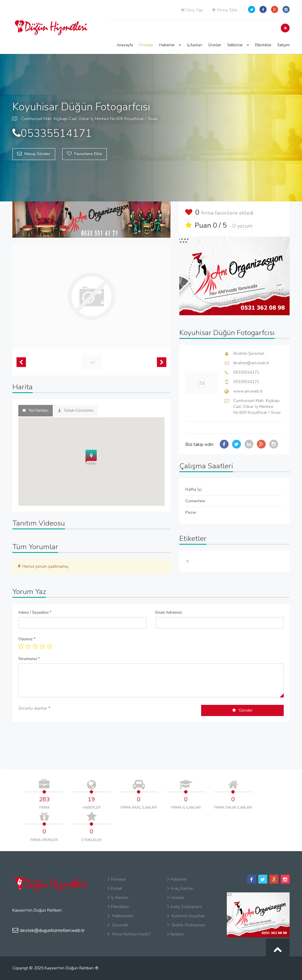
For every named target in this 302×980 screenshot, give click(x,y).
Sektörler (238, 45)
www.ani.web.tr (248, 391)
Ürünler (215, 45)
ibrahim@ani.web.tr (251, 363)
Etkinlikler (263, 45)
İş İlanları (195, 45)
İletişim (284, 45)
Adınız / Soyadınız (35, 613)
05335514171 (246, 372)
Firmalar (146, 45)
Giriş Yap (192, 10)
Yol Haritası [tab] (36, 411)
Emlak (115, 888)
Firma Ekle (225, 10)
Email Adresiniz (169, 613)
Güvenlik (118, 925)
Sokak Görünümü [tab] (76, 411)
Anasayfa (125, 45)
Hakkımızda (120, 916)
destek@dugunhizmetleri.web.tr (49, 930)
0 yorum (242, 226)
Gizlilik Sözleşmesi (186, 925)
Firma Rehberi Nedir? (129, 934)
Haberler (170, 45)
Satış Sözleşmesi (185, 907)
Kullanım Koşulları (186, 916)
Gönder (242, 710)
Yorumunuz (29, 659)
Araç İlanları (180, 888)
